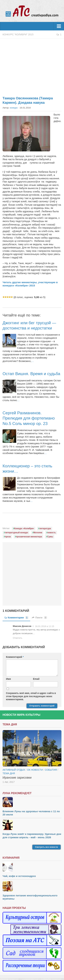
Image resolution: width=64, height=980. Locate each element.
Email (36, 679)
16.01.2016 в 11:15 (45, 626)
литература (45, 529)
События (51, 770)
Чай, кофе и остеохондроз (19, 876)
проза (8, 537)
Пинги (40, 618)
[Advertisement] (32, 66)
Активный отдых (14, 770)
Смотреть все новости (47, 847)
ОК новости (35, 770)
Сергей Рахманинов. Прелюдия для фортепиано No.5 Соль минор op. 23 (29, 418)
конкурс (14, 108)
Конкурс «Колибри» (24, 529)
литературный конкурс (17, 533)
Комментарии (16, 618)
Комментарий (15, 657)
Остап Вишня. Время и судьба (31, 374)
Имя (8, 679)
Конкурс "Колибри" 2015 (18, 34)
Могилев (38, 533)
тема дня (9, 773)
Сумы (50, 537)
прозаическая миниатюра (29, 537)
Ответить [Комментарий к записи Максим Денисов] (18, 638)
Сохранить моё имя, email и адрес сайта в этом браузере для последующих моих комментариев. (31, 696)
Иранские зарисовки (17, 778)
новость (52, 533)
